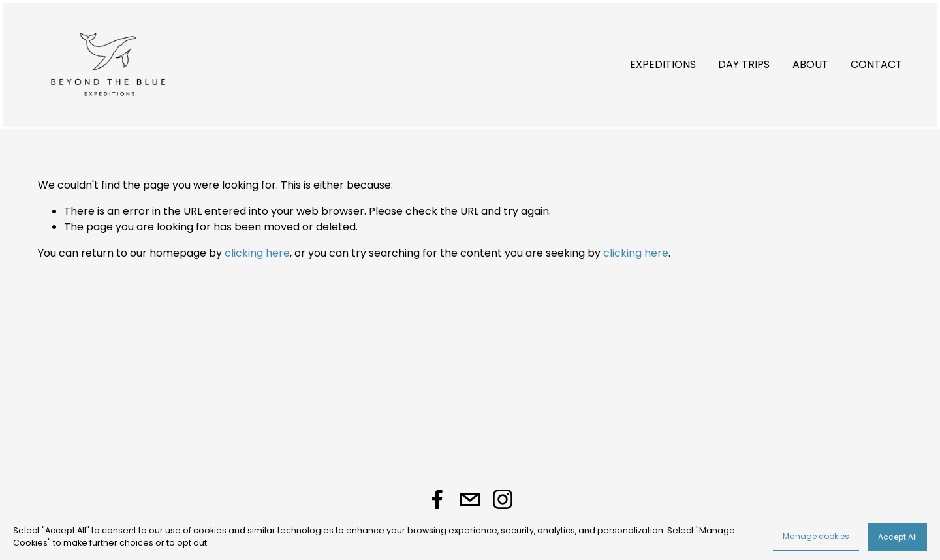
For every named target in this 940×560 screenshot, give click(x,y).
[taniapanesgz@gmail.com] (470, 499)
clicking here (257, 253)
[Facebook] (437, 499)
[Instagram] (503, 499)
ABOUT (810, 64)
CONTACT (876, 64)
